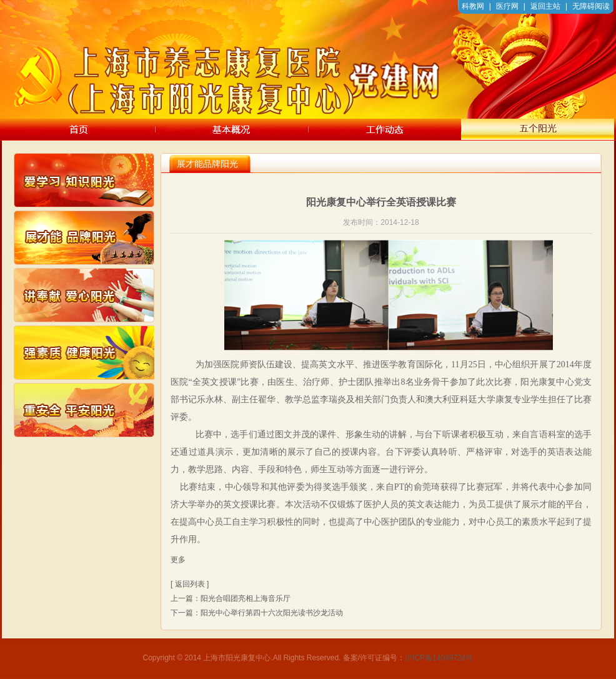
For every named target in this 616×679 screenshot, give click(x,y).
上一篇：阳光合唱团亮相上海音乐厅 (231, 598)
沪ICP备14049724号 (439, 658)
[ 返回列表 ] (190, 584)
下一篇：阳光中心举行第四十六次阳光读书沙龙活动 (257, 613)
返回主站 (545, 6)
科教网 (473, 6)
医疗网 (507, 6)
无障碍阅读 (591, 6)
